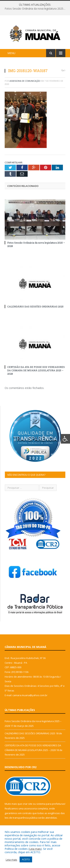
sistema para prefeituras (51, 804)
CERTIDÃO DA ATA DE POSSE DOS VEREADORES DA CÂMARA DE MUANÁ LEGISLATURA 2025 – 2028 (36, 370)
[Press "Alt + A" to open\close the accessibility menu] (65, 439)
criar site (27, 804)
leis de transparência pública (21, 818)
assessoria (30, 808)
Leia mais (35, 849)
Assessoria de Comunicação (25, 81)
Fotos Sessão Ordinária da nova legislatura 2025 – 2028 (36, 9)
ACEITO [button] (26, 859)
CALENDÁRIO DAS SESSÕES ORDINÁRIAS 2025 (35, 306)
